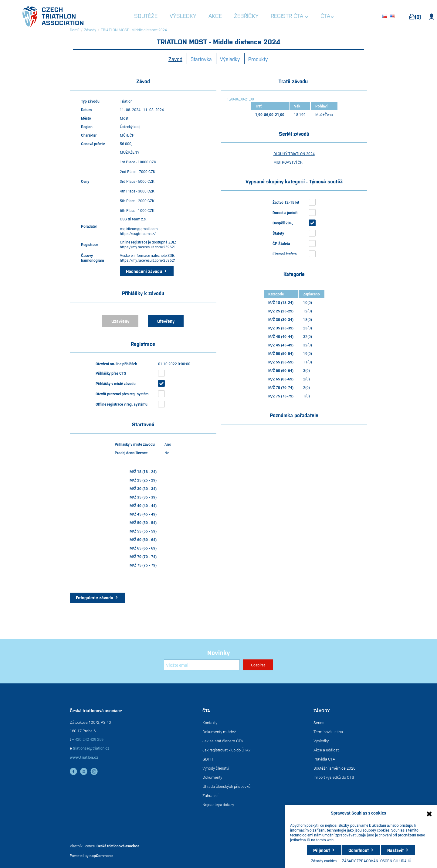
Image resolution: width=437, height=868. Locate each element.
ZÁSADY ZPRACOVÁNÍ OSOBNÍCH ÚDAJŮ (377, 861)
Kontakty (210, 723)
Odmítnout (359, 850)
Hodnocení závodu (144, 271)
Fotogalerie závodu (95, 597)
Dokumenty (212, 777)
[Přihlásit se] (202, 665)
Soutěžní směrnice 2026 (334, 768)
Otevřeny (166, 321)
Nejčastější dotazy (218, 805)
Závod (175, 59)
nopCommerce (101, 856)
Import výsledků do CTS (334, 777)
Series (319, 723)
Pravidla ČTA (324, 759)
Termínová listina (328, 732)
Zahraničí (210, 795)
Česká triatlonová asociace (118, 846)
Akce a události (327, 750)
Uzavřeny (120, 321)
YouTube (84, 771)
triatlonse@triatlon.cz (91, 748)
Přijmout (322, 850)
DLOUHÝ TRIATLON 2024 (294, 154)
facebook (73, 771)
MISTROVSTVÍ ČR (288, 162)
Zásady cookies (324, 861)
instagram (94, 771)
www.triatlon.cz (84, 757)
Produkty (258, 59)
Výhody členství (216, 768)
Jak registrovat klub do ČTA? (226, 750)
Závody (90, 30)
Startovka (201, 59)
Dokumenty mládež (219, 732)
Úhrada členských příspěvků (226, 786)
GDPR (208, 759)
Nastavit (395, 850)
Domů (75, 30)
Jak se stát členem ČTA (223, 741)
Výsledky (230, 59)
